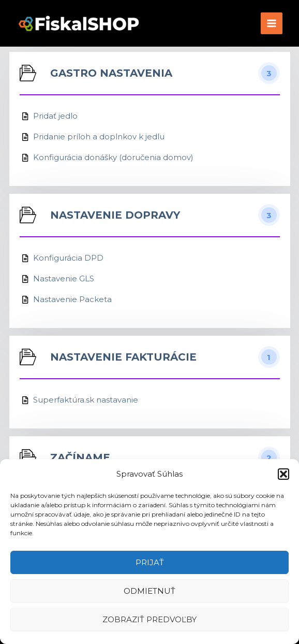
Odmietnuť (149, 591)
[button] (283, 474)
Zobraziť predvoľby (149, 619)
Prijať (150, 562)
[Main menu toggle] (272, 24)
